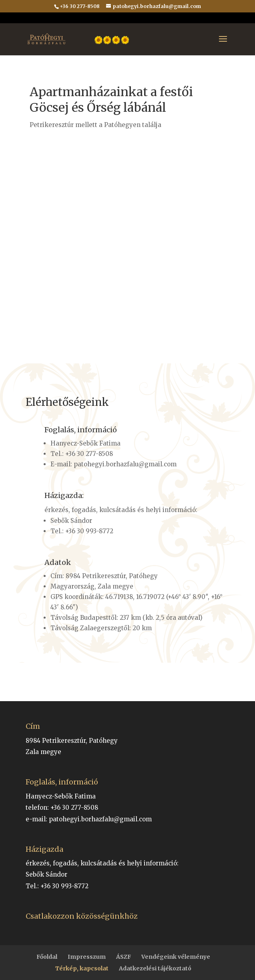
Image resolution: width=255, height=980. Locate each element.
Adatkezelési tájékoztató (155, 968)
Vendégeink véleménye (176, 957)
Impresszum (87, 957)
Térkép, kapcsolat (82, 968)
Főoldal (47, 957)
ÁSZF (123, 957)
